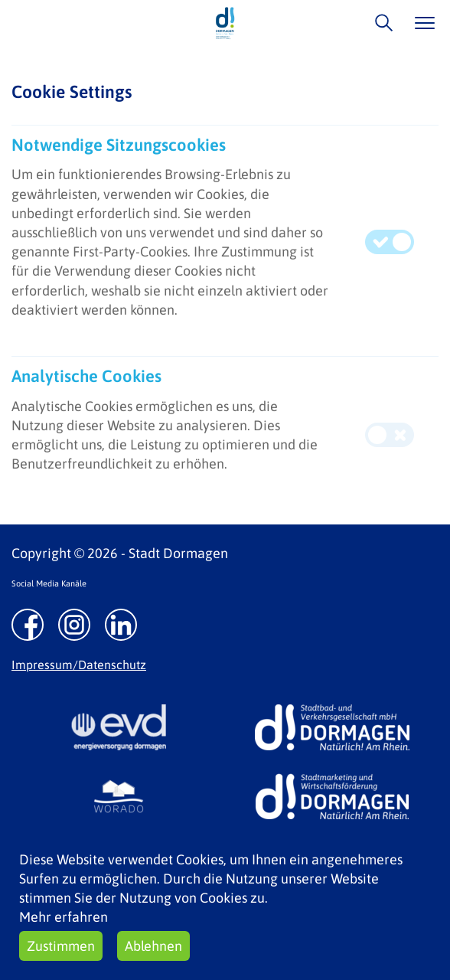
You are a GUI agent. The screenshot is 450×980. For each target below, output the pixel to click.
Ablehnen (153, 946)
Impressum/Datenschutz (79, 665)
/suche (380, 23)
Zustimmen (61, 946)
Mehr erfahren (64, 917)
